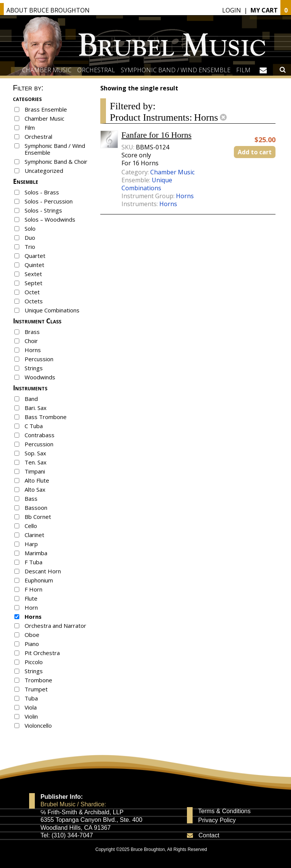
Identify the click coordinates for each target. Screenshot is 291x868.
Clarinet (34, 535)
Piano (32, 644)
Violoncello (38, 725)
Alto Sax (35, 489)
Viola (31, 707)
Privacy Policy (217, 820)
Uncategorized (44, 171)
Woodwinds (40, 377)
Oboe (32, 635)
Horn (31, 607)
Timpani (35, 471)
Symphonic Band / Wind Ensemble (176, 70)
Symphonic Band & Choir (56, 161)
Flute (31, 598)
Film (243, 70)
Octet (32, 292)
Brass (32, 332)
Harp (31, 544)
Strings (34, 368)
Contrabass (40, 435)
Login (232, 10)
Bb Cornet (38, 517)
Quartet (35, 256)
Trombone (38, 680)
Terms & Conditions (225, 811)
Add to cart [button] (255, 152)
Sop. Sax (35, 453)
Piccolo (34, 662)
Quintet (34, 265)
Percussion (39, 359)
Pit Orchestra (42, 653)
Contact (209, 835)
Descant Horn (43, 571)
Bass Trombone (46, 417)
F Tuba (33, 562)
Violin (31, 716)
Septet (33, 283)
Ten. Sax (36, 462)
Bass (31, 498)
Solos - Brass (42, 192)
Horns (33, 350)
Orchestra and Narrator (55, 626)
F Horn (33, 589)
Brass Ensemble (46, 109)
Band (31, 399)
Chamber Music (47, 70)
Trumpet (36, 689)
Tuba (31, 698)
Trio (30, 247)
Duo (30, 238)
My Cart (264, 10)
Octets (34, 301)
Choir (31, 341)
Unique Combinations (52, 310)
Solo (30, 228)
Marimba (36, 553)
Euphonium (39, 580)
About (48, 10)
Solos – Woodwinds (50, 219)
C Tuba (34, 426)
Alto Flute (37, 480)
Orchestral (96, 70)
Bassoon (36, 508)
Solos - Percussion (49, 201)
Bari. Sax (36, 408)
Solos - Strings (43, 210)
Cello (31, 526)
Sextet (33, 274)
